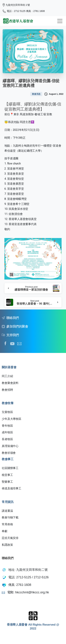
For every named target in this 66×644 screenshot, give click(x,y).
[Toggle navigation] (60, 21)
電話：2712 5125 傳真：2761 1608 (24, 11)
